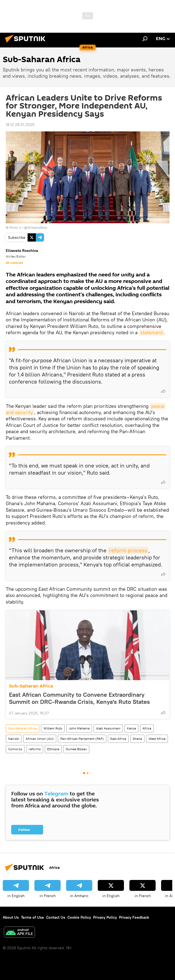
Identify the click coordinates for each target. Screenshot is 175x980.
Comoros (15, 749)
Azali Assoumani (108, 728)
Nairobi (14, 739)
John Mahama (79, 728)
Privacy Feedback (134, 917)
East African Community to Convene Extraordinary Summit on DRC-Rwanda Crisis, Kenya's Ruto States (79, 698)
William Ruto (53, 728)
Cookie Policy (79, 917)
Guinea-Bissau (76, 749)
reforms (35, 749)
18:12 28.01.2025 (20, 125)
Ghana (137, 739)
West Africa (157, 739)
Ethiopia (53, 749)
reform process (128, 550)
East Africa (118, 739)
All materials (14, 263)
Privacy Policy (105, 917)
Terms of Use (32, 917)
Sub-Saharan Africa (31, 686)
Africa (147, 728)
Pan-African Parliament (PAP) (82, 739)
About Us (11, 917)
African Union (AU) (40, 739)
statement (152, 332)
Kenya (131, 728)
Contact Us (56, 917)
